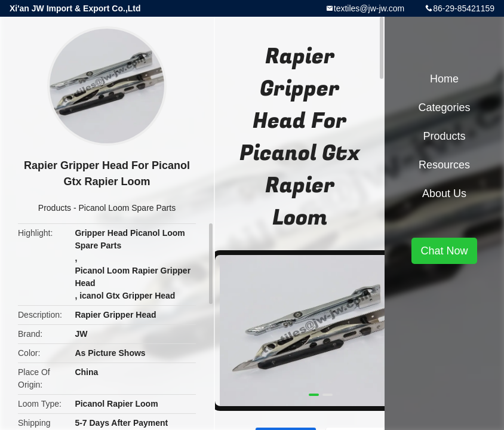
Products (55, 208)
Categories (444, 107)
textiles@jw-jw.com (369, 8)
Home (444, 79)
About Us (444, 193)
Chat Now (444, 251)
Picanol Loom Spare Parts (127, 208)
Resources (444, 165)
